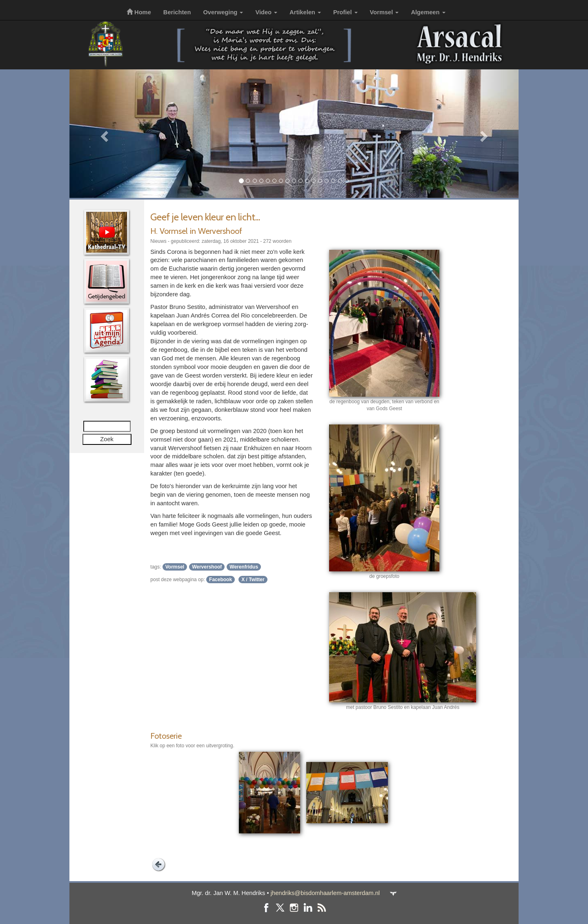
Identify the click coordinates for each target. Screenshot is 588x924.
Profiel (345, 12)
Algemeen (428, 12)
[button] (103, 134)
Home (139, 12)
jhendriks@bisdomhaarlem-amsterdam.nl (325, 893)
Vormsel (384, 12)
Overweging (223, 12)
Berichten (177, 12)
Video (266, 12)
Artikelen (305, 12)
